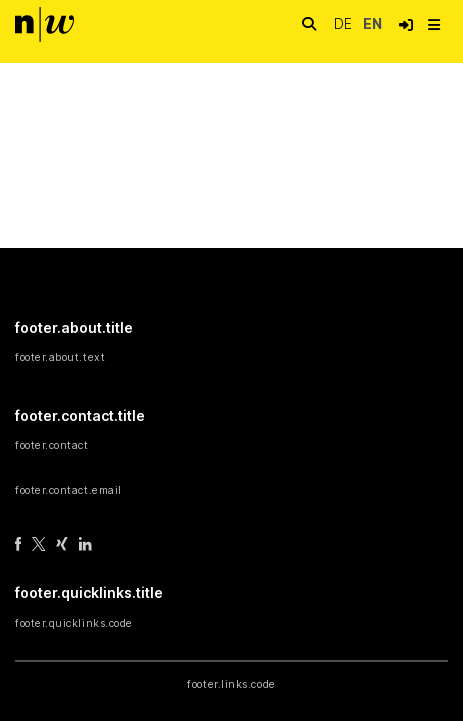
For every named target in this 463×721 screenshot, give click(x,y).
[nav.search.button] (309, 24)
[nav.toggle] (434, 25)
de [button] (345, 23)
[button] (406, 25)
